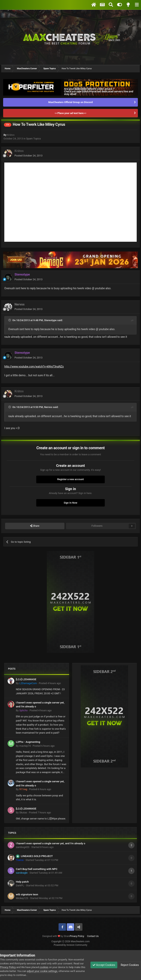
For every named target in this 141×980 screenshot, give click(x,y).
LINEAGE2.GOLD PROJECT (37, 856)
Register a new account (70, 479)
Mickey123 (22, 898)
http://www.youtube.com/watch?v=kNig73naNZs (34, 366)
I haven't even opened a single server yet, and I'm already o (51, 843)
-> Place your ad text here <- (70, 113)
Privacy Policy (77, 936)
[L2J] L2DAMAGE (26, 679)
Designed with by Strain (56, 936)
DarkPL (20, 885)
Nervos (19, 304)
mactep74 (25, 746)
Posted (28, 156)
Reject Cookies (129, 965)
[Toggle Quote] (10, 320)
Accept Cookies (104, 965)
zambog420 (23, 847)
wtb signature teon (27, 894)
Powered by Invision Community (71, 945)
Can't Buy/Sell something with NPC (37, 869)
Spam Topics (34, 139)
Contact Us (93, 936)
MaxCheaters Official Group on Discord (71, 102)
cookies (44, 967)
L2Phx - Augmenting (28, 742)
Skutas (23, 812)
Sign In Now (70, 503)
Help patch (22, 882)
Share (35, 526)
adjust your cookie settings (42, 971)
